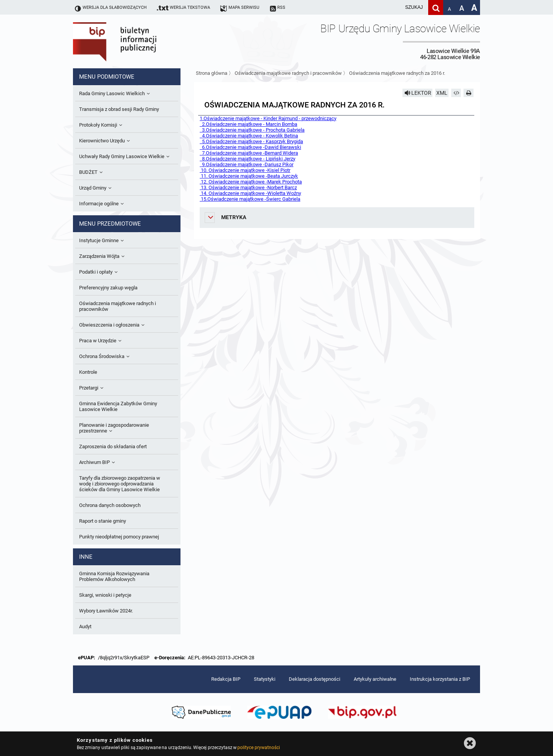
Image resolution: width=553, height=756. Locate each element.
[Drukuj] (469, 93)
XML (442, 93)
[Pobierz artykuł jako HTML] (456, 93)
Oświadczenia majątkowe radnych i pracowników (288, 73)
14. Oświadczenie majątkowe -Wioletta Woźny (250, 193)
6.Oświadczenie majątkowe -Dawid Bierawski (250, 147)
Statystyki (265, 679)
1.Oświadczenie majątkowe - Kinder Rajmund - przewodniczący (268, 118)
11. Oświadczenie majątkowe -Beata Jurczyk (249, 176)
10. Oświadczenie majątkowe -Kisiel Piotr (245, 170)
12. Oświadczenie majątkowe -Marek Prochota (251, 182)
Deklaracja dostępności (315, 679)
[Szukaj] (436, 7)
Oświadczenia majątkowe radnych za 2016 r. (397, 73)
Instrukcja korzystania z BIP (440, 679)
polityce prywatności (258, 748)
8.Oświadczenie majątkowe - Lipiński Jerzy (248, 159)
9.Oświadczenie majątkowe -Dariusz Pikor (247, 164)
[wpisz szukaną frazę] (395, 7)
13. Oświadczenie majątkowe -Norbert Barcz (248, 187)
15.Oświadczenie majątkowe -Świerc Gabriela (250, 199)
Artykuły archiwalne (375, 679)
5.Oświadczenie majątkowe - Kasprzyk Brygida (251, 141)
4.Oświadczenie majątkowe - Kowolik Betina (249, 136)
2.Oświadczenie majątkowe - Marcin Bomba (248, 124)
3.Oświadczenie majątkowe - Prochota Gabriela (252, 130)
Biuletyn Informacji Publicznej (136, 41)
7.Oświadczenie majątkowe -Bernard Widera (249, 153)
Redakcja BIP (226, 679)
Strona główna (212, 73)
